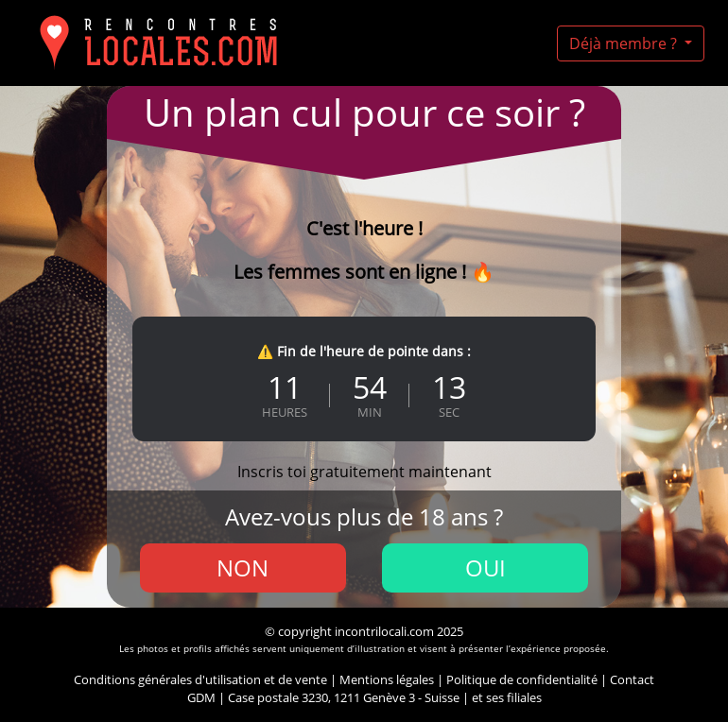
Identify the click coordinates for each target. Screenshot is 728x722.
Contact (632, 679)
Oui (485, 567)
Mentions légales (387, 679)
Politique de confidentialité (522, 679)
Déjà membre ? (625, 43)
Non (243, 567)
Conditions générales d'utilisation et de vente (200, 679)
